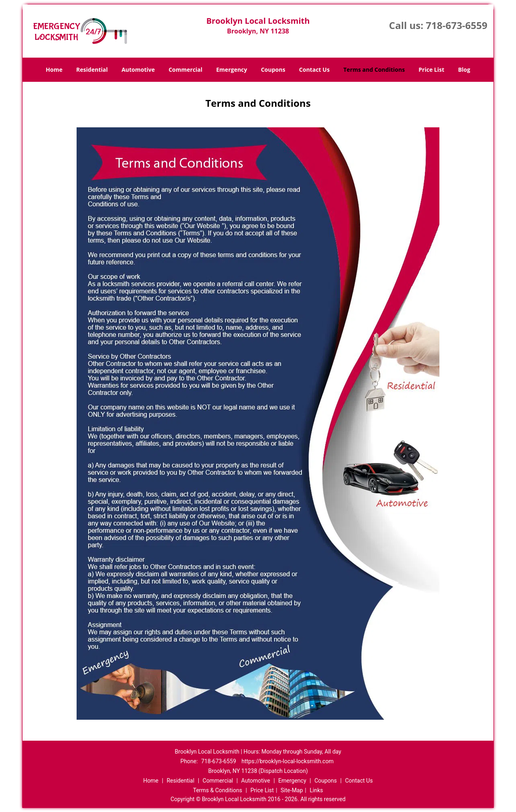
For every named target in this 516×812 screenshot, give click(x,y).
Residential (92, 70)
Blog (464, 70)
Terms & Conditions (218, 790)
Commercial (185, 70)
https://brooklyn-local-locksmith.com (287, 761)
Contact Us (314, 70)
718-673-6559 (457, 25)
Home (54, 70)
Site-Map (292, 790)
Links (316, 790)
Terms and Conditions (374, 70)
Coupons (273, 70)
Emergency (232, 70)
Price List (431, 70)
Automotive (138, 70)
